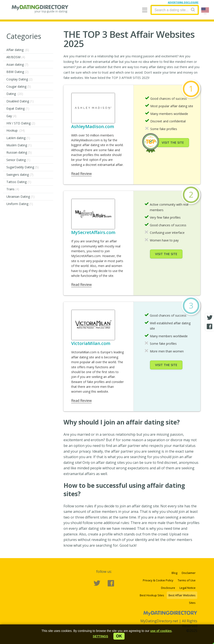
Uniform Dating (20, 204)
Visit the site (173, 142)
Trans (13, 189)
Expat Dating (18, 108)
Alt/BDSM (16, 57)
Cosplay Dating (19, 79)
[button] (100, 636)
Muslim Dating (19, 145)
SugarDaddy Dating (23, 167)
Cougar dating (19, 86)
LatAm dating (18, 138)
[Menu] (145, 10)
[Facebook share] (210, 327)
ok (119, 636)
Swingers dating (20, 175)
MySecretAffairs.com (93, 232)
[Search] (193, 10)
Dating (15, 94)
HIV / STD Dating (21, 123)
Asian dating (17, 64)
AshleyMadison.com (93, 126)
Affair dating (18, 50)
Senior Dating (18, 160)
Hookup (16, 130)
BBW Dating (17, 72)
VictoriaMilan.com (91, 343)
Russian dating (19, 152)
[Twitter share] (210, 318)
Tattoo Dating (19, 182)
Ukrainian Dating (20, 197)
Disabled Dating (20, 101)
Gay (11, 116)
